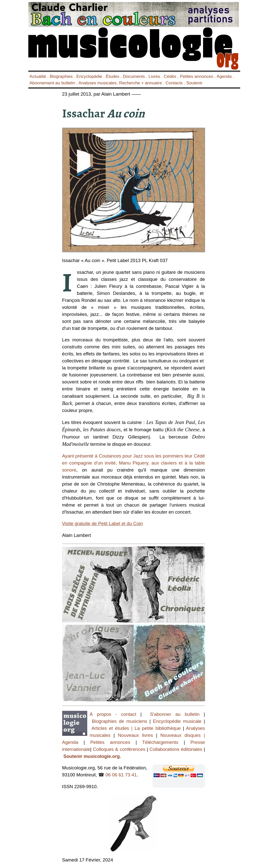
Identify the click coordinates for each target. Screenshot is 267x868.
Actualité (38, 76)
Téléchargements (160, 742)
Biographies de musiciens (121, 721)
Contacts (174, 83)
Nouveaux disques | (183, 735)
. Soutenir (193, 83)
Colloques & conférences (118, 749)
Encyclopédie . (91, 76)
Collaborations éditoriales (175, 749)
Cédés (170, 76)
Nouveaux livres (137, 735)
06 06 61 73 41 (121, 775)
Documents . (136, 76)
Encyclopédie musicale (177, 721)
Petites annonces (197, 76)
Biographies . (63, 76)
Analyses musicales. (99, 83)
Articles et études (110, 728)
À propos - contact (113, 714)
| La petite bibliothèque (156, 728)
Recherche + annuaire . (142, 83)
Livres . (156, 76)
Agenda (224, 76)
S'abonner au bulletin (175, 714)
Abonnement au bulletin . (54, 83)
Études (113, 76)
